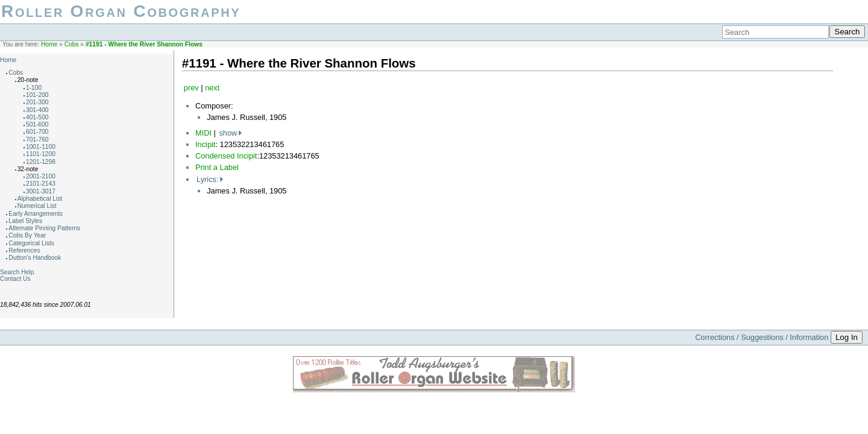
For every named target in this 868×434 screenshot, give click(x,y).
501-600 (37, 124)
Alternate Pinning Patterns (44, 228)
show (228, 133)
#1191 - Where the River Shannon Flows (144, 44)
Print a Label (217, 167)
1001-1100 (41, 147)
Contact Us (15, 279)
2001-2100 (41, 176)
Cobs (72, 44)
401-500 (37, 117)
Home (49, 44)
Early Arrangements (36, 214)
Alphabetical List (40, 199)
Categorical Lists (31, 243)
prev (191, 88)
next (212, 88)
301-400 (37, 110)
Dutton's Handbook (35, 258)
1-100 (34, 88)
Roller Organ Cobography (121, 11)
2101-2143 (41, 184)
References (24, 250)
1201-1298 (41, 162)
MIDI (203, 133)
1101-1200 (41, 154)
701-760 (37, 140)
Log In (847, 337)
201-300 (37, 102)
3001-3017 (41, 191)
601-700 (37, 132)
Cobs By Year (27, 235)
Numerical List (37, 206)
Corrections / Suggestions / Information (762, 337)
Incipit (205, 144)
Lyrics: (208, 179)
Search (847, 32)
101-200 (37, 95)
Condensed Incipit (226, 156)
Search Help (17, 272)
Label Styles (25, 221)
